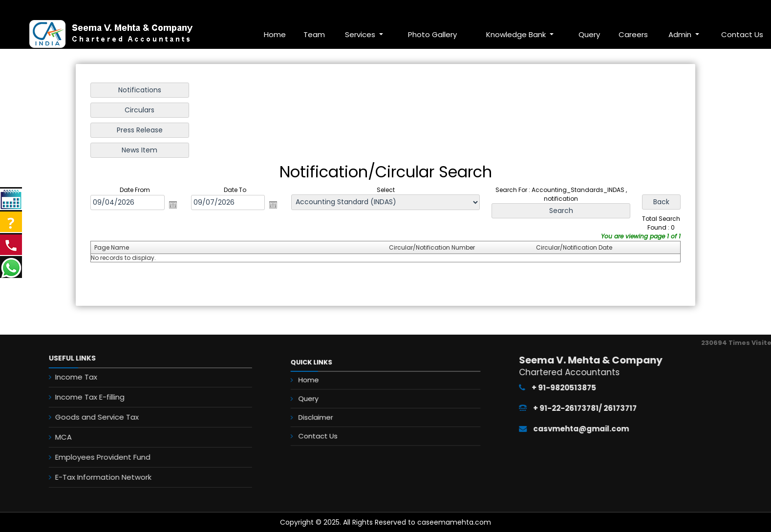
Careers (633, 34)
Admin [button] (681, 34)
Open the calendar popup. (174, 205)
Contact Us (338, 431)
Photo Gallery (432, 34)
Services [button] (361, 34)
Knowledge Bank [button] (517, 34)
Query (589, 34)
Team (314, 34)
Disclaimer (336, 418)
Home (275, 34)
